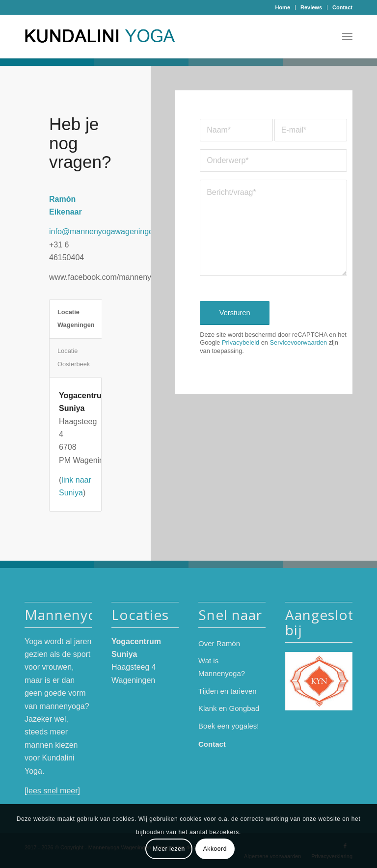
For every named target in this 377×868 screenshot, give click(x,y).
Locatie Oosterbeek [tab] (74, 357)
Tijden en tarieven (228, 691)
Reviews (311, 7)
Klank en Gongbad (229, 708)
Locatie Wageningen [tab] (76, 318)
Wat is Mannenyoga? (222, 667)
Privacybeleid (241, 342)
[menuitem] (283, 7)
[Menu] (347, 36)
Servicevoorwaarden (298, 342)
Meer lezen (169, 849)
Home (283, 7)
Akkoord (215, 849)
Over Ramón (219, 643)
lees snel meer (52, 791)
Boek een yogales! (229, 726)
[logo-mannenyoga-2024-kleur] (104, 36)
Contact (342, 7)
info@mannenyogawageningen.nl (108, 231)
